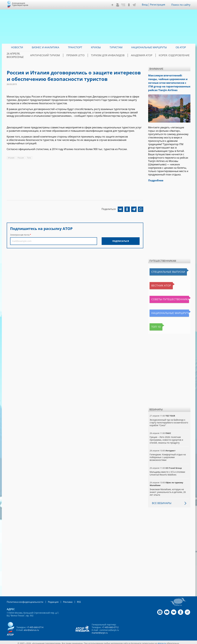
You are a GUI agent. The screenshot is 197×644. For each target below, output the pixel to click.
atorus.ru (162, 641)
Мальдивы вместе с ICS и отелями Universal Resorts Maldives (167, 471)
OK (130, 5)
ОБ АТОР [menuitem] (181, 47)
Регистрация (159, 5)
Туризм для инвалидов (116, 55)
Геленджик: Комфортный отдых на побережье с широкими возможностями (168, 455)
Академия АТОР (146, 55)
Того (29, 158)
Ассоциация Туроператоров (20, 4)
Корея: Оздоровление (176, 55)
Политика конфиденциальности (24, 600)
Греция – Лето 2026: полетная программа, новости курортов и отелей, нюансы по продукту (166, 438)
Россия (21, 158)
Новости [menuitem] (17, 47)
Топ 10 (154, 325)
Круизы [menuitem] (96, 47)
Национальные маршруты (166, 311)
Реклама (64, 600)
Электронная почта (20, 235)
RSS (75, 600)
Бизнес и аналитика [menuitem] (46, 47)
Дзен (113, 5)
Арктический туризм (59, 55)
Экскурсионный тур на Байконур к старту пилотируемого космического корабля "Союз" (169, 421)
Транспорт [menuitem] (75, 47)
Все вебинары (161, 501)
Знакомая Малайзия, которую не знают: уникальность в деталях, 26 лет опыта (168, 490)
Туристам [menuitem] (116, 47)
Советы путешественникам (166, 297)
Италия (11, 158)
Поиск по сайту (181, 5)
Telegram (135, 5)
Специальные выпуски (164, 270)
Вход (146, 5)
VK (124, 5)
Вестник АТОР (158, 284)
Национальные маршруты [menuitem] (149, 47)
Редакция (50, 600)
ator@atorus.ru (31, 628)
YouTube (119, 5)
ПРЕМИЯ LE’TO (86, 55)
